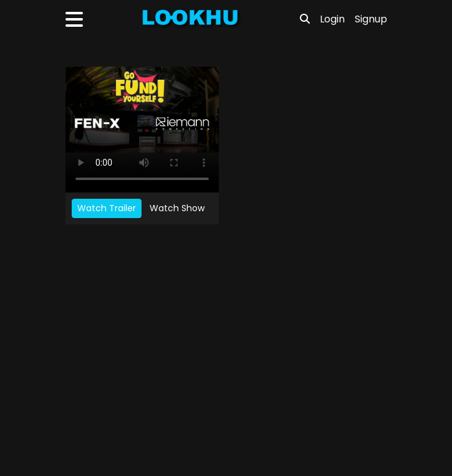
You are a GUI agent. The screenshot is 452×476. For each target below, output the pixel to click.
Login (332, 19)
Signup (371, 19)
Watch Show (177, 208)
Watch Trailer (107, 208)
